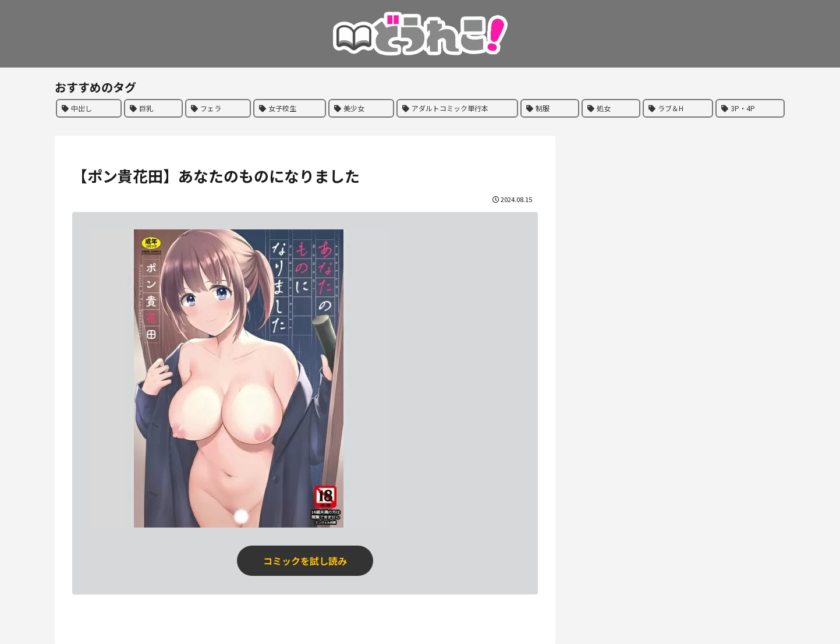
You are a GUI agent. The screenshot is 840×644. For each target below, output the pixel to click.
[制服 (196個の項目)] (550, 108)
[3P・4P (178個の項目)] (750, 108)
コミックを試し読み (305, 561)
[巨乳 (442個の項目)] (153, 108)
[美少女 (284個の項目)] (361, 108)
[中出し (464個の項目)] (89, 108)
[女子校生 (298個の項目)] (290, 108)
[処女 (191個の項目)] (611, 108)
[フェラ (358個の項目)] (218, 108)
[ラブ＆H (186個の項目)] (678, 108)
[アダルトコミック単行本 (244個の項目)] (457, 108)
